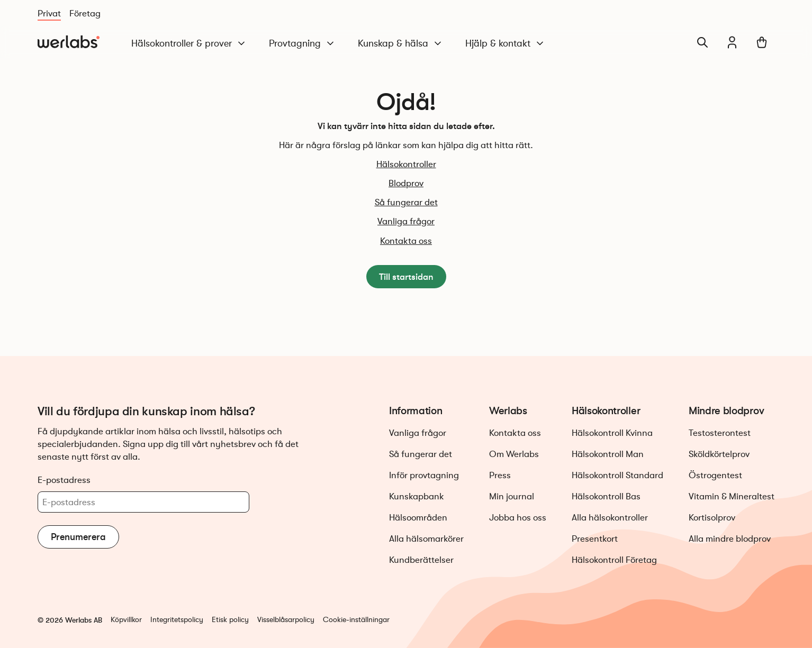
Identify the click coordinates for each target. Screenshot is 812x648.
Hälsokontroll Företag (614, 560)
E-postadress (64, 480)
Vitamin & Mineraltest (732, 496)
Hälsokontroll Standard (617, 475)
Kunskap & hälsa (400, 44)
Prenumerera (78, 537)
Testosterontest (720, 433)
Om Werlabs (514, 454)
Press (500, 475)
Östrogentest (715, 475)
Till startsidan (406, 277)
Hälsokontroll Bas (606, 496)
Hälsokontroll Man (608, 454)
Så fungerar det (406, 202)
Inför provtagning (424, 475)
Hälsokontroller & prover (189, 44)
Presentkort (595, 539)
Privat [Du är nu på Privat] (49, 13)
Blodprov (406, 183)
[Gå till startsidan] (69, 42)
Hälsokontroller (406, 164)
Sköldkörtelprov (719, 454)
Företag (85, 13)
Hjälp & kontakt (505, 44)
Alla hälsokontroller (610, 518)
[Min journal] (732, 42)
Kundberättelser (421, 560)
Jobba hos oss (518, 518)
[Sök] (702, 42)
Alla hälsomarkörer (426, 539)
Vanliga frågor (406, 221)
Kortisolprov (712, 518)
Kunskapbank (417, 496)
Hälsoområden (418, 518)
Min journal (512, 496)
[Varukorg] (762, 42)
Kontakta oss (406, 241)
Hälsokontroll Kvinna (612, 433)
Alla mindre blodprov (730, 539)
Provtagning (302, 44)
